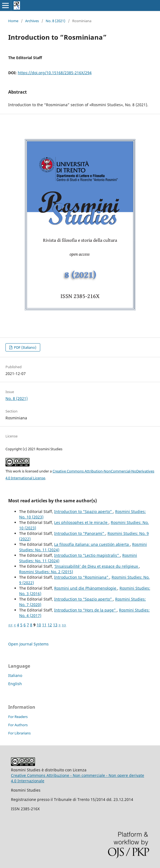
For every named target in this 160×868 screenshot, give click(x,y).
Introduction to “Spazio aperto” (84, 511)
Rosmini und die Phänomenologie (86, 588)
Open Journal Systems (28, 644)
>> (64, 625)
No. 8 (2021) (56, 21)
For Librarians (19, 733)
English (15, 684)
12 (50, 625)
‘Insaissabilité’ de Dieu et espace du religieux (97, 566)
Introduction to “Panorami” (80, 533)
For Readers (18, 717)
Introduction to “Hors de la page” (85, 610)
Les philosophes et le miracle (81, 522)
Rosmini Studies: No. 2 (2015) (46, 572)
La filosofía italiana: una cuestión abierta (92, 544)
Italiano (15, 675)
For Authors (18, 725)
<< (10, 625)
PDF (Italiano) (25, 347)
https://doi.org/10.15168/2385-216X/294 (55, 73)
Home (13, 21)
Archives (32, 21)
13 (55, 625)
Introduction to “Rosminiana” (82, 577)
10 (39, 625)
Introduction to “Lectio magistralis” (87, 555)
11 (44, 625)
